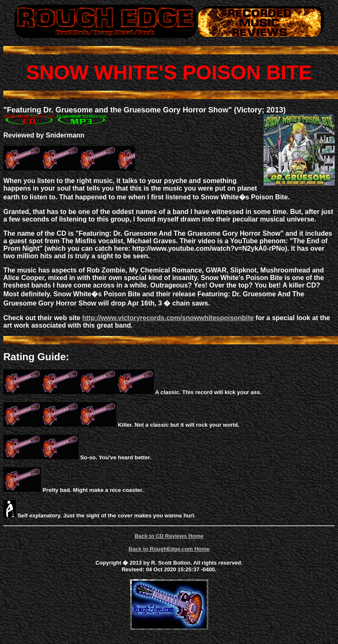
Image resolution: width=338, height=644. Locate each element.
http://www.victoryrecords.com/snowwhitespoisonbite (168, 318)
